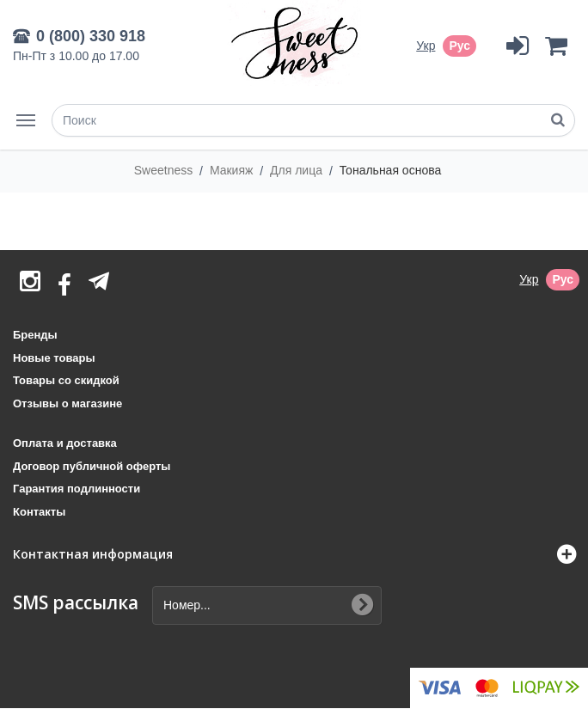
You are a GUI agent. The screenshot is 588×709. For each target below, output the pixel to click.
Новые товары (54, 358)
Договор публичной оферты (92, 466)
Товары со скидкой (66, 380)
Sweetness (165, 170)
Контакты (39, 512)
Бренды (35, 335)
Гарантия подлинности (77, 489)
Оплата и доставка (65, 443)
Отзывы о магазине (67, 403)
